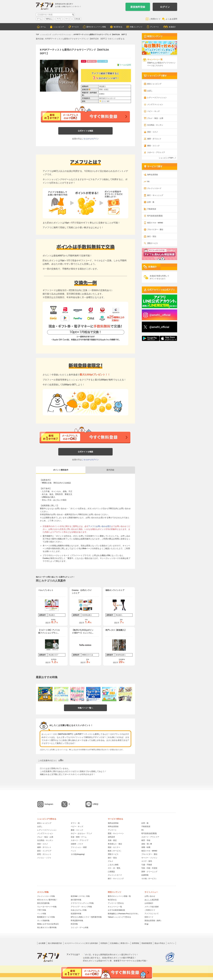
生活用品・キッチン (155, 125)
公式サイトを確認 (85, 131)
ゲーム (39, 19)
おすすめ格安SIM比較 (116, 910)
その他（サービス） (149, 879)
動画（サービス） (115, 851)
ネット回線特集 (43, 921)
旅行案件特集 (76, 900)
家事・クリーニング (149, 872)
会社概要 (42, 943)
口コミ (104, 101)
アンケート (155, 27)
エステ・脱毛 (147, 861)
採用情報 (135, 943)
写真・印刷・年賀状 (149, 868)
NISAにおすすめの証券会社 (48, 924)
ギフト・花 (75, 823)
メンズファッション (155, 104)
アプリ (59, 19)
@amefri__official (160, 315)
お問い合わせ (150, 896)
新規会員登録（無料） (153, 921)
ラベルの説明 (124, 65)
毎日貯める (118, 27)
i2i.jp (146, 924)
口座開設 (111, 872)
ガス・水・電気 (114, 868)
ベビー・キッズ (153, 111)
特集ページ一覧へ (85, 708)
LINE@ (95, 804)
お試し (150, 91)
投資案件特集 (76, 914)
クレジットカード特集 (46, 896)
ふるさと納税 (113, 865)
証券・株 (151, 202)
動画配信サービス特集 (46, 917)
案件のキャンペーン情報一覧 (119, 896)
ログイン (165, 7)
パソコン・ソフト (44, 858)
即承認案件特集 (77, 921)
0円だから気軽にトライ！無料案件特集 (86, 917)
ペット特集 (42, 914)
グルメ (111, 861)
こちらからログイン (90, 139)
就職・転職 (146, 847)
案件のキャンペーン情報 (96, 27)
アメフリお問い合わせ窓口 (100, 526)
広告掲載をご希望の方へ (120, 943)
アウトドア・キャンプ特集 (81, 907)
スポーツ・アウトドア (156, 152)
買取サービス (153, 243)
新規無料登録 (138, 7)
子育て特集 (42, 910)
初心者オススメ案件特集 (47, 927)
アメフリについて (152, 914)
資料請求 (111, 837)
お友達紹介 (149, 903)
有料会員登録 (113, 826)
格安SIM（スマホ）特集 (80, 896)
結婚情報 (145, 875)
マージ (68, 19)
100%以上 (49, 19)
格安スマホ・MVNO (155, 223)
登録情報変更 (147, 943)
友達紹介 (172, 27)
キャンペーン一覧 (115, 907)
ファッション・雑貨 (79, 847)
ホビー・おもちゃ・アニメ (81, 833)
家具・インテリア (44, 851)
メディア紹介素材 (152, 907)
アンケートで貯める (116, 903)
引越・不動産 (147, 865)
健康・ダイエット (154, 139)
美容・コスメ (153, 132)
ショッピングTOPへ (167, 158)
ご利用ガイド (155, 19)
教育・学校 (146, 840)
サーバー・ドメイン (149, 858)
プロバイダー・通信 (155, 230)
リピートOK (102, 61)
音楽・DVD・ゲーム (79, 837)
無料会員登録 (153, 175)
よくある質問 (171, 19)
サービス (75, 27)
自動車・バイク (77, 844)
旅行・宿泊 (152, 236)
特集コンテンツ (136, 27)
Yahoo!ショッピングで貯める (119, 917)
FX (148, 182)
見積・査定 (112, 840)
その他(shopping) (78, 854)
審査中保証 (92, 61)
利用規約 (104, 943)
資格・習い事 (147, 844)
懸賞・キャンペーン (116, 833)
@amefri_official (159, 327)
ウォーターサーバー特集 (47, 907)
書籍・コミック (153, 146)
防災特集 (74, 924)
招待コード (149, 917)
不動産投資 (152, 209)
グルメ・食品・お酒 (155, 118)
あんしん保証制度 (152, 900)
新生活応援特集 (43, 903)
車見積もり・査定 (115, 844)
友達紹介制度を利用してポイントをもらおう (159, 277)
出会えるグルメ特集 (79, 910)
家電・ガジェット (44, 854)
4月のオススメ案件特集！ (47, 900)
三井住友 (77, 19)
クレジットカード (154, 188)
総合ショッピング (154, 84)
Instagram (49, 804)
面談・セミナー (114, 847)
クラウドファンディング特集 (82, 903)
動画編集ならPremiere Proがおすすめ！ (123, 914)
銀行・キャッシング (155, 195)
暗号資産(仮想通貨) (155, 216)
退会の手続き (160, 943)
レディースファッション (157, 98)
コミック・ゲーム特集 (80, 927)
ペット (73, 851)
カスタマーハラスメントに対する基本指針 (81, 943)
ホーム (43, 27)
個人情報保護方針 (55, 943)
